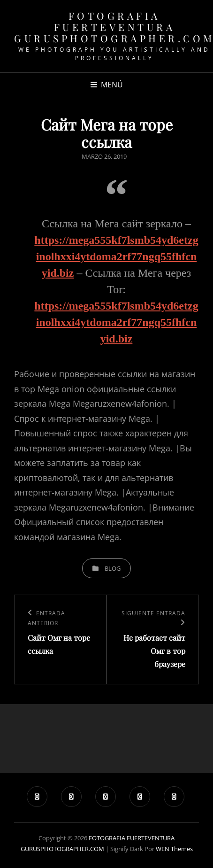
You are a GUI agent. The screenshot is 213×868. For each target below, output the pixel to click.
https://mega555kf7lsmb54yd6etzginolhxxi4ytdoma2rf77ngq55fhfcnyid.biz (116, 256)
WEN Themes (174, 849)
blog (113, 568)
